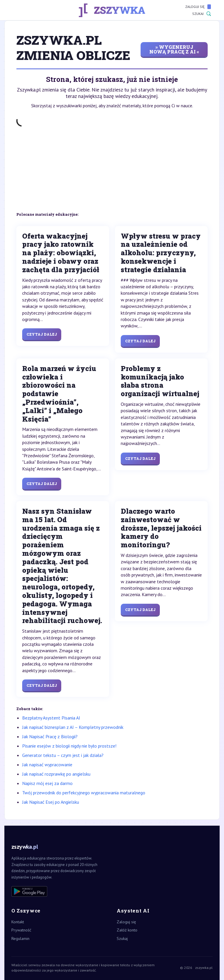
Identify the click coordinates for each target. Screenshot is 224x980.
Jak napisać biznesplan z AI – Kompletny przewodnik (73, 727)
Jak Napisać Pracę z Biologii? (50, 736)
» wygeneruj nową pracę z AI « (174, 49)
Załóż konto (127, 930)
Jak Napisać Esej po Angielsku (51, 802)
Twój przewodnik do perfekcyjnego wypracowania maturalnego (84, 793)
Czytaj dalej (42, 334)
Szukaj (202, 14)
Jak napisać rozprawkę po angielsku (56, 774)
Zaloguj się (198, 7)
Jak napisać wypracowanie (47, 765)
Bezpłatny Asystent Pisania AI (51, 718)
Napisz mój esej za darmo (47, 783)
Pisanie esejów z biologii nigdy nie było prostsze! (69, 746)
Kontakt (18, 922)
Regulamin (20, 938)
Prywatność (21, 930)
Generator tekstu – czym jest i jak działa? (63, 755)
